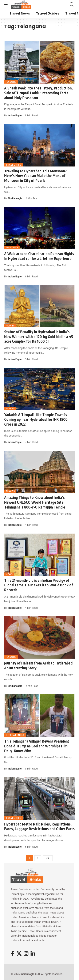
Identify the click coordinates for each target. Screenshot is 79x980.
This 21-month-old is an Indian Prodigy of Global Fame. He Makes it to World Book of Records (39, 585)
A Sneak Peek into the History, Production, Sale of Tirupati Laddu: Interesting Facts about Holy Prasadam (38, 93)
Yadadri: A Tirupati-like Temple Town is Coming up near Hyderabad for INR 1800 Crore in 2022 (36, 419)
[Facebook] (13, 954)
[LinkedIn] (33, 954)
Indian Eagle (15, 116)
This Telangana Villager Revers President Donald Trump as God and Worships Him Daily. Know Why (37, 746)
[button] (8, 4)
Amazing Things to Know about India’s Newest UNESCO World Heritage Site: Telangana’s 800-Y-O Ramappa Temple (35, 502)
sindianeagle (15, 198)
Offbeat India (15, 735)
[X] (19, 954)
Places (10, 326)
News (9, 574)
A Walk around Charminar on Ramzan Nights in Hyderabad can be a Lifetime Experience (39, 256)
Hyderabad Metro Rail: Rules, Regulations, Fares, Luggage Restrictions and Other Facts (39, 826)
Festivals (12, 248)
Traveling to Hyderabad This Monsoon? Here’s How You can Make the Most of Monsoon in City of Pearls (35, 176)
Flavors (11, 82)
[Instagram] (26, 954)
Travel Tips (14, 165)
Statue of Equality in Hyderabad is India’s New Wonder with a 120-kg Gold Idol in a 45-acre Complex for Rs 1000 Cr (39, 336)
